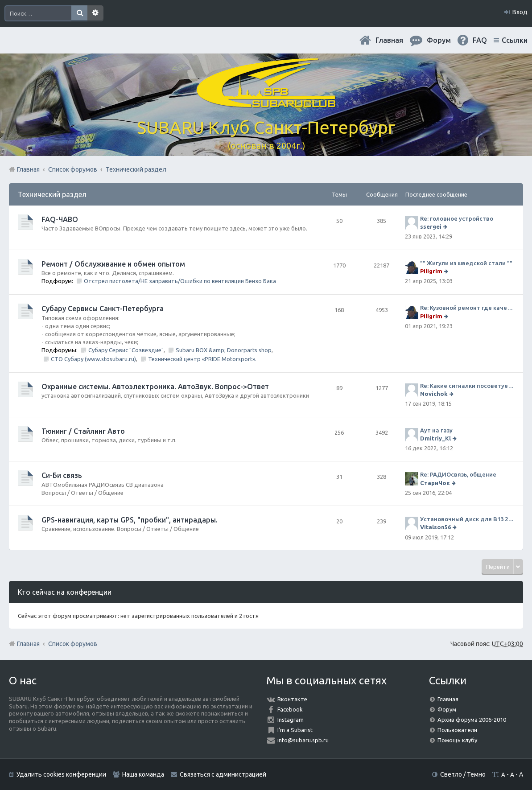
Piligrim (431, 271)
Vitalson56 (435, 527)
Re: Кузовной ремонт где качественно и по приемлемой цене (467, 308)
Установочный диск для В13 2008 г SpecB (467, 519)
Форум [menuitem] (439, 40)
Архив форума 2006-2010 (472, 720)
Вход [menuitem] (520, 12)
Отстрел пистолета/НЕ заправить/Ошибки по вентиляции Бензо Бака (180, 281)
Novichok (434, 394)
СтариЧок (435, 483)
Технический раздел (52, 194)
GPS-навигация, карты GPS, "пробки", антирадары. (130, 520)
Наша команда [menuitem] (143, 774)
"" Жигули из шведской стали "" (466, 263)
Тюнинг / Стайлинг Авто (83, 431)
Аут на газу (436, 430)
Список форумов (73, 644)
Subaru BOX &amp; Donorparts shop (224, 350)
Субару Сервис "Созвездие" (126, 350)
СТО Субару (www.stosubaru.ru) (93, 359)
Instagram (291, 720)
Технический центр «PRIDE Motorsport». (202, 359)
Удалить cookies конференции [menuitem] (61, 774)
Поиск (79, 13)
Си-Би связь (62, 475)
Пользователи (457, 730)
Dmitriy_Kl (435, 438)
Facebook (290, 709)
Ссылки (515, 40)
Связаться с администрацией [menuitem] (223, 774)
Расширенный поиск (95, 13)
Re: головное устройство (457, 218)
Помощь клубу (457, 740)
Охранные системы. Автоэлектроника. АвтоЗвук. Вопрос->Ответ (155, 387)
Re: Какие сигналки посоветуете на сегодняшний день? (467, 386)
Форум (447, 709)
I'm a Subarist (295, 730)
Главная (389, 40)
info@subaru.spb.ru (303, 740)
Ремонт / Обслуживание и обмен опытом (113, 264)
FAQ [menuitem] (480, 40)
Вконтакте (292, 699)
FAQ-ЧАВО (60, 219)
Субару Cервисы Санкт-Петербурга (103, 309)
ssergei (431, 226)
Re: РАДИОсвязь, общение (458, 474)
